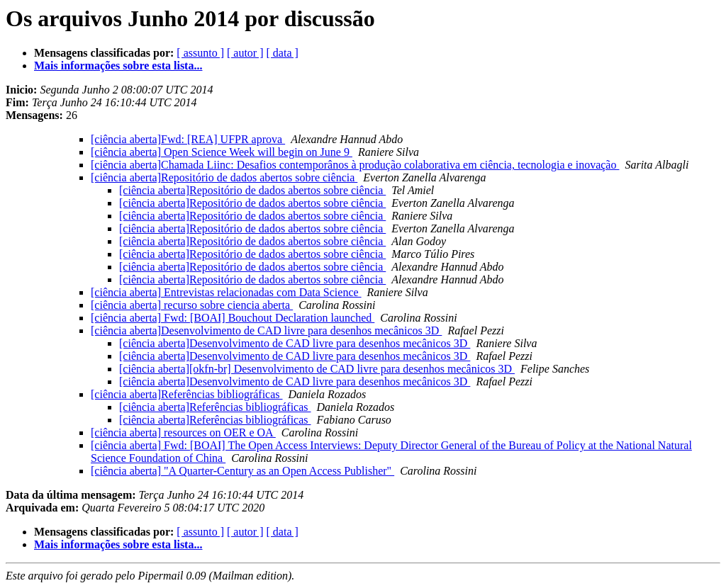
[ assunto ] (200, 53)
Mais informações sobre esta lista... (118, 66)
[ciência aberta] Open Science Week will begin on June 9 (222, 152)
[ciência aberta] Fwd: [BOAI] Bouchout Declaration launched (233, 318)
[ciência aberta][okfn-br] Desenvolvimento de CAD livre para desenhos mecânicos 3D (317, 369)
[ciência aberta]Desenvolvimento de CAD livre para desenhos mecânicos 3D (266, 330)
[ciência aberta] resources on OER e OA (183, 432)
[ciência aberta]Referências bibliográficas (187, 394)
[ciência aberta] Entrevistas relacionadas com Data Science (226, 292)
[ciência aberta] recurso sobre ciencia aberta (192, 305)
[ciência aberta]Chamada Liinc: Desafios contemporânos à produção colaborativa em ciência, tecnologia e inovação (355, 165)
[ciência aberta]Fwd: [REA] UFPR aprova (188, 139)
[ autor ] (245, 53)
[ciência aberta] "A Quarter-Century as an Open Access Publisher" (242, 471)
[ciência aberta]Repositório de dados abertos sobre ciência (224, 177)
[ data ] (283, 53)
